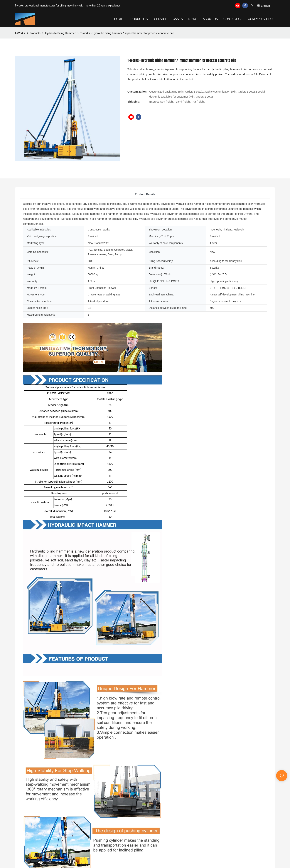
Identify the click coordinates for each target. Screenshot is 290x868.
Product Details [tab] (145, 194)
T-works (20, 33)
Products (35, 33)
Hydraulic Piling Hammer (60, 33)
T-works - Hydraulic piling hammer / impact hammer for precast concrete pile (127, 33)
